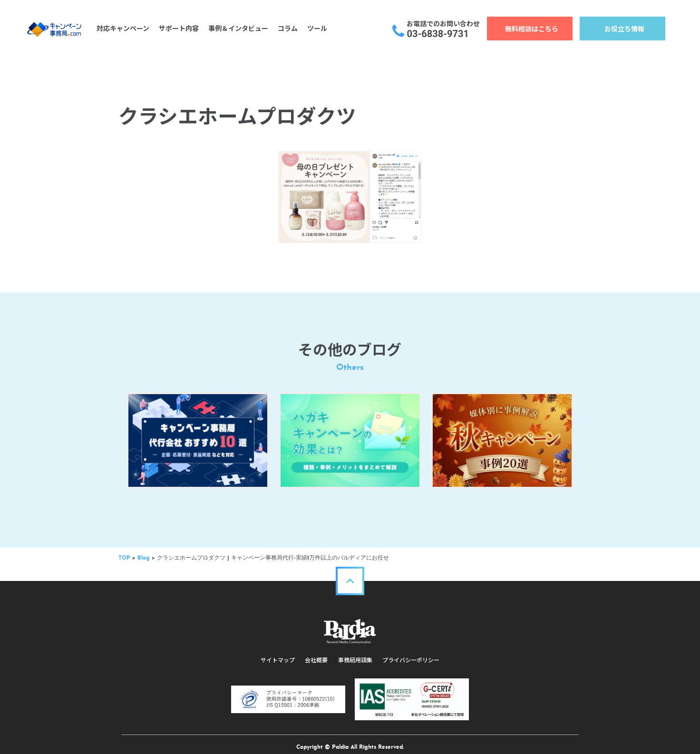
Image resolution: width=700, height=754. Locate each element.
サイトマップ (279, 651)
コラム (286, 29)
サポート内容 (177, 29)
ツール (316, 29)
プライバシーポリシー (410, 651)
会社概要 (317, 651)
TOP (118, 549)
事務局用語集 (355, 651)
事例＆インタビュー (237, 29)
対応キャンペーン (122, 29)
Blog (137, 549)
